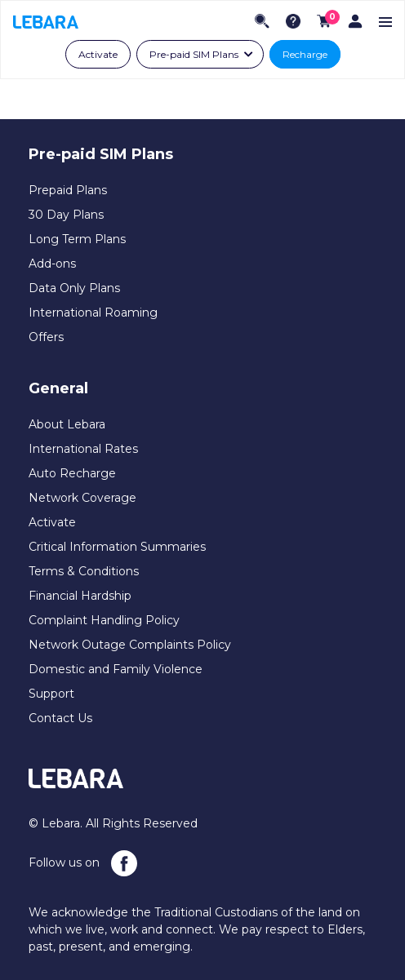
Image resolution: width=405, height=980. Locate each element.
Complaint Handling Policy (104, 620)
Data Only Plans (74, 288)
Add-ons (52, 264)
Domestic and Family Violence (116, 669)
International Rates (83, 449)
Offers (46, 337)
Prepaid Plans (68, 190)
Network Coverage (82, 498)
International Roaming (93, 313)
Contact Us (60, 718)
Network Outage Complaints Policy (130, 645)
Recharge (305, 54)
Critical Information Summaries (117, 547)
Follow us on (83, 863)
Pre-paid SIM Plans (194, 54)
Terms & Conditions (84, 571)
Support (51, 694)
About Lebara (67, 424)
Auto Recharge (72, 473)
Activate (98, 54)
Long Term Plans (77, 239)
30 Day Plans (66, 215)
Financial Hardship (80, 596)
